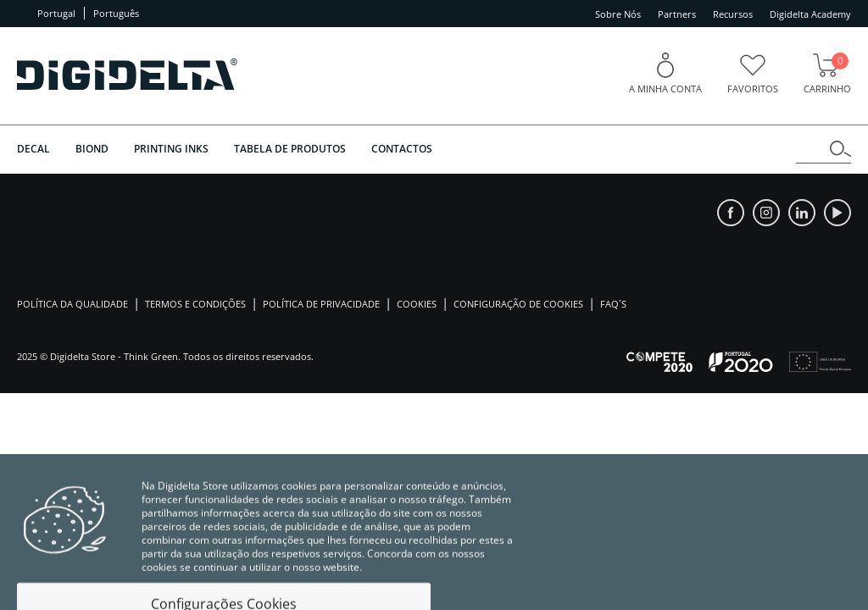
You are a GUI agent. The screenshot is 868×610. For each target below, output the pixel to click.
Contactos (402, 149)
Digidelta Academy (810, 14)
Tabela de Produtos (290, 149)
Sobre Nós (618, 14)
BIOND (92, 149)
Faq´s (613, 304)
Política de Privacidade (321, 304)
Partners (677, 14)
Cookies (417, 304)
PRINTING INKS (171, 149)
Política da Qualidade (72, 304)
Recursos (733, 14)
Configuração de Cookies (518, 304)
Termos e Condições (195, 304)
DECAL (33, 149)
